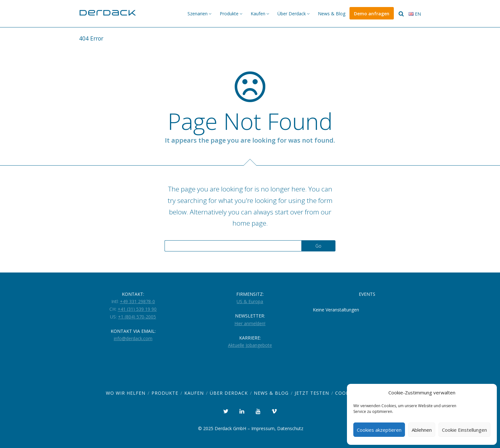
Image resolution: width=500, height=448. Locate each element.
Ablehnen (422, 430)
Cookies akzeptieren (379, 430)
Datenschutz (290, 428)
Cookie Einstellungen (464, 430)
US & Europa (250, 301)
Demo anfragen (372, 14)
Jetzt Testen (312, 393)
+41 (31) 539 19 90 (137, 309)
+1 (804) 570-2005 (137, 317)
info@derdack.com (133, 338)
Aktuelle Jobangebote (250, 345)
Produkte (229, 14)
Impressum (263, 428)
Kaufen (258, 14)
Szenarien (198, 14)
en (415, 14)
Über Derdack (292, 14)
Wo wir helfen (126, 393)
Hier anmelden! (250, 323)
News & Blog (332, 14)
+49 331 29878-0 (137, 301)
